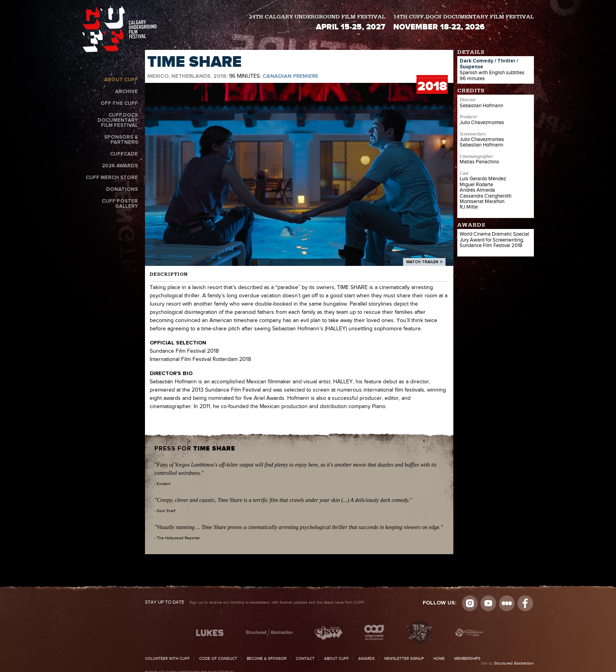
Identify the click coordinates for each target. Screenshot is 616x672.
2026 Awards (120, 166)
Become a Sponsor (267, 659)
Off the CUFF (119, 103)
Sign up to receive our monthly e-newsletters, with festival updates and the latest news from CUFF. (255, 602)
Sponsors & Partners (121, 140)
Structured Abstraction (514, 663)
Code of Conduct (218, 659)
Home (439, 659)
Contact (305, 659)
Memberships (467, 659)
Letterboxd (507, 603)
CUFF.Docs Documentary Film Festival (118, 120)
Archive (126, 92)
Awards (367, 659)
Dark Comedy (477, 61)
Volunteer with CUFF (167, 659)
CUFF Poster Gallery (120, 204)
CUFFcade (124, 154)
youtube (488, 603)
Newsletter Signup (404, 659)
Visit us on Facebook (525, 603)
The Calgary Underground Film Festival (119, 29)
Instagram (470, 603)
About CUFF (121, 80)
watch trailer (422, 262)
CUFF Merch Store (112, 178)
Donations (122, 190)
